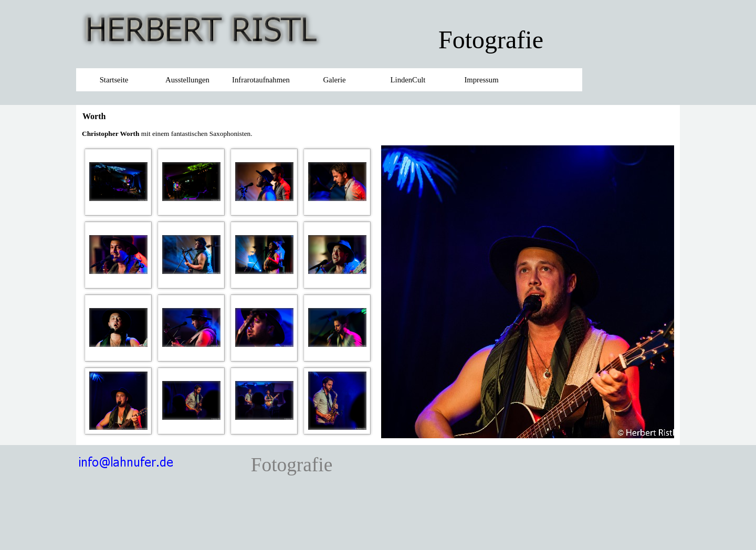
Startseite (114, 80)
